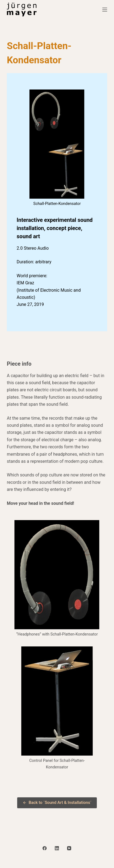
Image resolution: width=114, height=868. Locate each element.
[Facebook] (45, 848)
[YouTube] (69, 848)
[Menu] (105, 10)
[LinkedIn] (57, 848)
